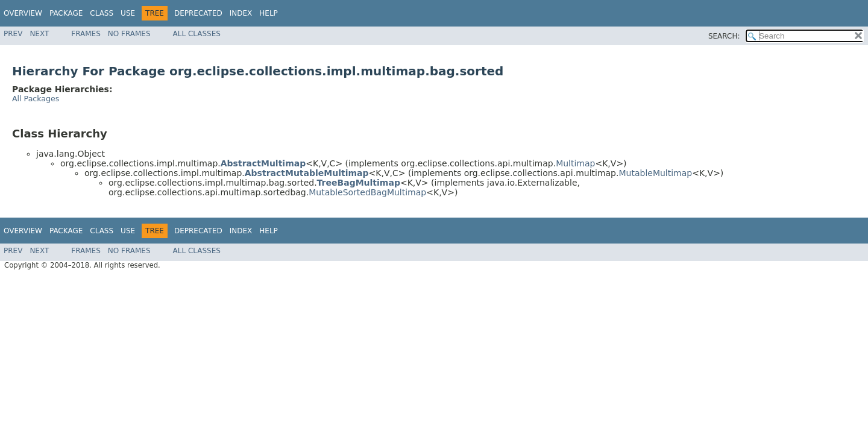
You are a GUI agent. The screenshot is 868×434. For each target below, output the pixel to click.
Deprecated (198, 13)
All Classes (197, 34)
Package (66, 13)
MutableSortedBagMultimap (367, 192)
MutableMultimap (655, 173)
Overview (23, 13)
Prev (13, 34)
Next (39, 34)
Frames (86, 34)
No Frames (129, 34)
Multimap (575, 163)
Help (269, 13)
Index (241, 13)
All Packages (36, 99)
